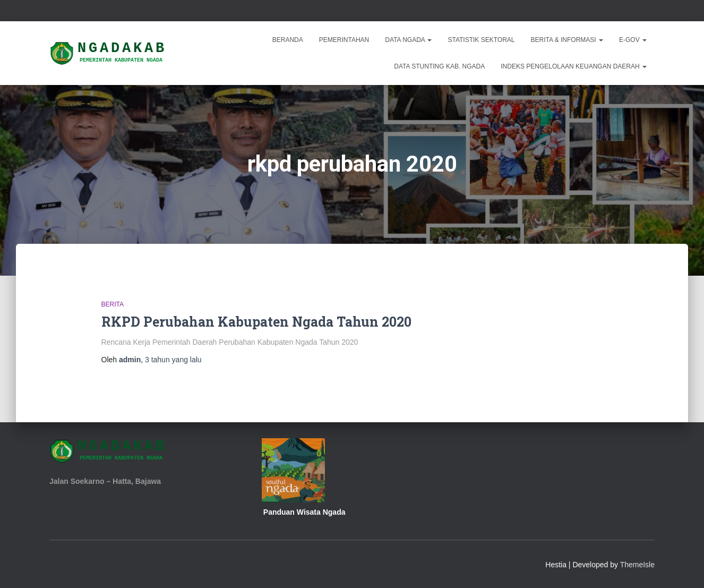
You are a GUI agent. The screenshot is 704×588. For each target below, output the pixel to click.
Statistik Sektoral (481, 40)
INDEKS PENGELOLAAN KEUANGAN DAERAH (574, 66)
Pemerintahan (344, 40)
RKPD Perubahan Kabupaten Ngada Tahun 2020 (256, 322)
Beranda (288, 40)
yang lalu (173, 360)
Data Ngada (408, 40)
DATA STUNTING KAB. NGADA (439, 66)
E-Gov (633, 40)
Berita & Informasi (567, 40)
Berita (113, 304)
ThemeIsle (637, 565)
